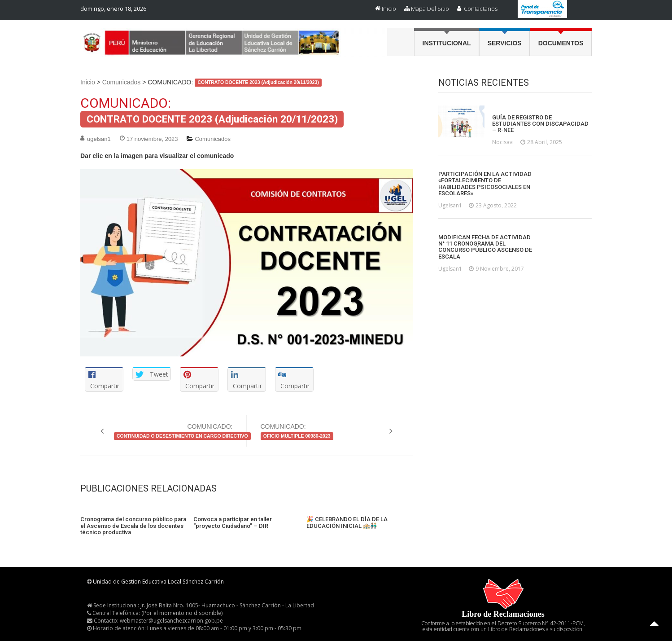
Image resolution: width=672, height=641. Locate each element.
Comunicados (122, 82)
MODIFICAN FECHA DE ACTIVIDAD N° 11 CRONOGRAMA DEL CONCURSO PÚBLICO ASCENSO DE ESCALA (485, 247)
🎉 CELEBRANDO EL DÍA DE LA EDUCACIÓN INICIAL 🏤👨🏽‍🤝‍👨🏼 (347, 522)
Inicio (389, 9)
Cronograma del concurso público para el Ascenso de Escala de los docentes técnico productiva (133, 526)
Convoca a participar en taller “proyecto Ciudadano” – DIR (233, 522)
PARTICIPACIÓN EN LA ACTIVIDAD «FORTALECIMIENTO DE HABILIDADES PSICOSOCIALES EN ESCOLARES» (485, 184)
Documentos (561, 43)
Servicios (505, 43)
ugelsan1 (99, 139)
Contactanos (481, 9)
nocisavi (503, 142)
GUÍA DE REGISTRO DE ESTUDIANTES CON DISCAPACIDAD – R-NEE (540, 124)
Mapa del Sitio (430, 9)
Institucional (447, 43)
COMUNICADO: (173, 431)
